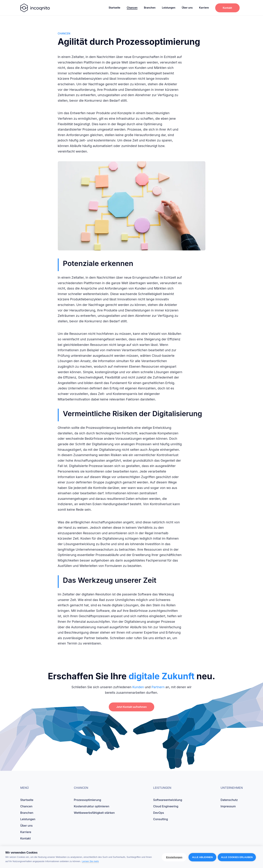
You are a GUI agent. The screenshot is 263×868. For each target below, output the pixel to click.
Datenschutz (229, 800)
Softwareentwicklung (168, 800)
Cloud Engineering (166, 806)
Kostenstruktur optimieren (92, 806)
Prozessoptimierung (87, 800)
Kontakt (227, 8)
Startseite (114, 8)
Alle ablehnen (202, 857)
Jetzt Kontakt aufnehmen (131, 707)
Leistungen (169, 8)
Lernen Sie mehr (90, 861)
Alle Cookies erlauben (237, 857)
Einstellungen (174, 857)
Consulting (161, 819)
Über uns (187, 8)
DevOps (159, 813)
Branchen (150, 8)
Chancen (132, 8)
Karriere (204, 8)
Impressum (228, 806)
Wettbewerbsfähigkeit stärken (94, 813)
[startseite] (35, 8)
